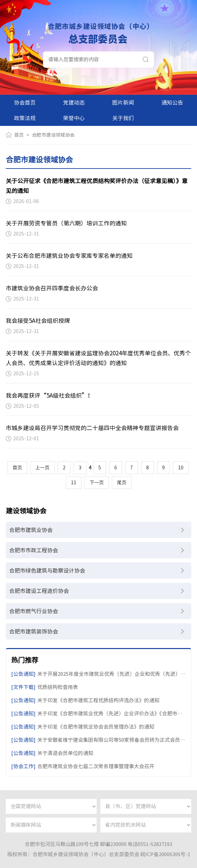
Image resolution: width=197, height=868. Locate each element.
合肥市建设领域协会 (53, 135)
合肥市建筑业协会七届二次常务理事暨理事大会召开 (83, 766)
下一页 (97, 483)
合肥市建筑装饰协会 (34, 631)
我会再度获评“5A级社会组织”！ (50, 395)
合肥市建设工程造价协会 (39, 591)
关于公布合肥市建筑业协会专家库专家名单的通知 (69, 256)
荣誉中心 (74, 118)
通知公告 (172, 103)
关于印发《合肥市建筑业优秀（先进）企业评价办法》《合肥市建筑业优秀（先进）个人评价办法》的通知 (98, 714)
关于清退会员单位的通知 (52, 753)
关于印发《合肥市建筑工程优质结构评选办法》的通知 (85, 700)
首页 (19, 135)
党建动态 (74, 103)
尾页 (122, 483)
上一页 (42, 468)
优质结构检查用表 (45, 687)
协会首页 (25, 103)
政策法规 (25, 118)
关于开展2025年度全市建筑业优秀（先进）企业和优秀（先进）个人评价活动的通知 (98, 674)
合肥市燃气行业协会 (34, 611)
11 (74, 483)
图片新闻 (123, 103)
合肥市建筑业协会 (31, 530)
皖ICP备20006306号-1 (165, 854)
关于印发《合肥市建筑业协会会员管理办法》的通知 (83, 727)
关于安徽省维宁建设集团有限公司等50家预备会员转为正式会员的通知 (98, 740)
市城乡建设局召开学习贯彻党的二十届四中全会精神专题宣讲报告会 (92, 428)
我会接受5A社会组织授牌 (38, 321)
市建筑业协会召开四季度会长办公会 (52, 288)
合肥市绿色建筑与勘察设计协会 (47, 571)
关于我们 (123, 118)
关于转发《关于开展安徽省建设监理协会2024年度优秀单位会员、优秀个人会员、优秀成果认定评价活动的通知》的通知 (98, 358)
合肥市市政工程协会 (34, 550)
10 (181, 468)
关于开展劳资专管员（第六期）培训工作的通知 (66, 223)
